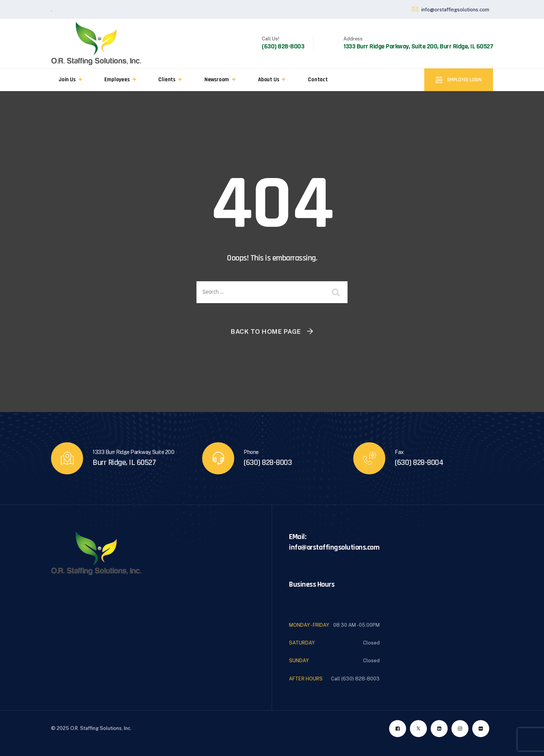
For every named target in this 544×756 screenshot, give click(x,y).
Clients (167, 80)
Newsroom (217, 80)
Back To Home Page (266, 332)
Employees (117, 80)
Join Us (67, 80)
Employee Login (464, 80)
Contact (318, 80)
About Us (268, 80)
